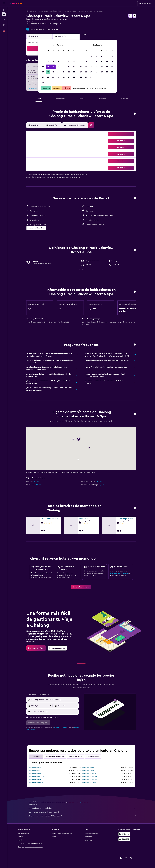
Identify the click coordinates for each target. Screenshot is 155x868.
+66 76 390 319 (32, 26)
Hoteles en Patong (36, 773)
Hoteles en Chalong (71, 11)
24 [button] (43, 77)
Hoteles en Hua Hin (36, 782)
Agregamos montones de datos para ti (82, 812)
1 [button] (69, 56)
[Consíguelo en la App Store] (124, 839)
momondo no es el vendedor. (82, 808)
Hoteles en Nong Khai (37, 776)
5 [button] (53, 62)
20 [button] (59, 72)
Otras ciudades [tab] (36, 757)
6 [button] (59, 62)
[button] (4, 3)
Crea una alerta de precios (119, 573)
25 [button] (48, 77)
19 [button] (53, 72)
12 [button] (53, 67)
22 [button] (69, 72)
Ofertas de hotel (31, 11)
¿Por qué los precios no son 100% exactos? (82, 816)
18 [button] (48, 72)
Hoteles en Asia (43, 11)
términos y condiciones (61, 727)
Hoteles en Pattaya (36, 779)
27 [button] (59, 77)
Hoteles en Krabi (35, 770)
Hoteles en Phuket (88, 767)
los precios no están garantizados (78, 802)
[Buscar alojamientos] (4, 14)
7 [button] (64, 62)
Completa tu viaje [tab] (93, 757)
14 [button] (64, 67)
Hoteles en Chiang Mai (89, 776)
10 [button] (43, 67)
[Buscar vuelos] (4, 10)
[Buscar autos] (4, 19)
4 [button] (48, 62)
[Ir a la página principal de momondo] (15, 3)
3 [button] (43, 62)
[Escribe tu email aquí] (55, 712)
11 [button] (48, 67)
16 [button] (74, 67)
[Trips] (4, 25)
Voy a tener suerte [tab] (76, 757)
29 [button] (69, 77)
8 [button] (69, 62)
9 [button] (74, 62)
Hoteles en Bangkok (36, 767)
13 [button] (59, 67)
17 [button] (43, 72)
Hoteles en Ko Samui (89, 773)
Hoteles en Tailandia (56, 11)
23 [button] (74, 72)
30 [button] (74, 77)
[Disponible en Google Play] (124, 834)
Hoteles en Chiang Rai (89, 779)
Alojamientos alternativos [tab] (55, 757)
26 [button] (53, 77)
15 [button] (69, 67)
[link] (81, 587)
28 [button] (64, 77)
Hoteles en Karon (88, 770)
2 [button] (74, 56)
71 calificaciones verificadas (47, 29)
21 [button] (64, 72)
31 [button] (43, 82)
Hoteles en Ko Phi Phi (89, 782)
